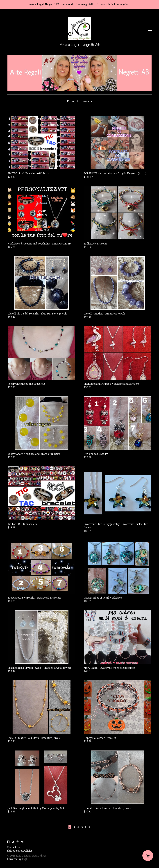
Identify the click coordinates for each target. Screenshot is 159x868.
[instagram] (22, 842)
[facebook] (8, 842)
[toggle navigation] (150, 29)
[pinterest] (18, 842)
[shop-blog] (13, 842)
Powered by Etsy (17, 859)
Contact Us (13, 847)
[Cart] (148, 856)
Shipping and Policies (20, 851)
